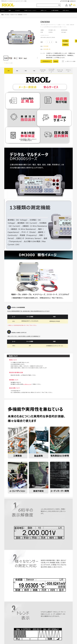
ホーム (3, 10)
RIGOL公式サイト (5, 1)
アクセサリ (18, 10)
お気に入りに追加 (8, 63)
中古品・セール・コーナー (30, 10)
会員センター (44, 10)
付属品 (65, 41)
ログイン (22, 1)
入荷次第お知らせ (46, 61)
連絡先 (65, 45)
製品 (10, 10)
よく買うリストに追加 (68, 61)
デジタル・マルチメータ (11, 15)
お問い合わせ (66, 10)
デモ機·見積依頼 (55, 10)
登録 (26, 1)
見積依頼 (56, 62)
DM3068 (20, 15)
